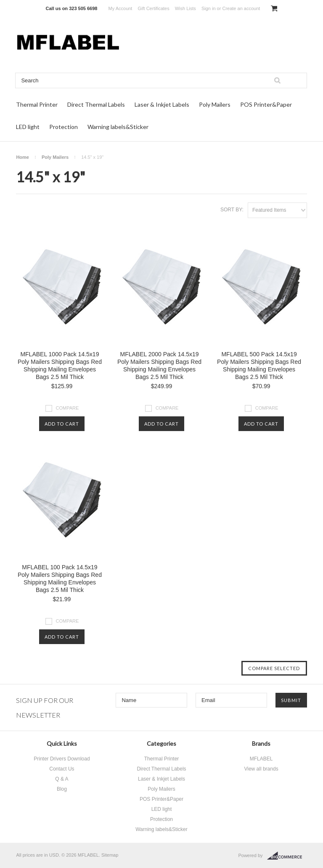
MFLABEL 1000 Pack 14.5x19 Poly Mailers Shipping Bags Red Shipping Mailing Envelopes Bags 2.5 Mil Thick (60, 366)
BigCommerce (287, 856)
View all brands (261, 769)
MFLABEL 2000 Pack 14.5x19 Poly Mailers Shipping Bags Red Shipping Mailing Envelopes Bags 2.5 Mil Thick (159, 366)
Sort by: (232, 210)
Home (23, 157)
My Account (120, 8)
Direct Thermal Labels (96, 104)
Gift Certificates (153, 8)
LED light (28, 127)
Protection (64, 127)
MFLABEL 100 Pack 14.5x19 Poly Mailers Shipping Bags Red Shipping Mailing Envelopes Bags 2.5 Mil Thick (60, 579)
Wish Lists (185, 8)
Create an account (241, 8)
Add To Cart (62, 424)
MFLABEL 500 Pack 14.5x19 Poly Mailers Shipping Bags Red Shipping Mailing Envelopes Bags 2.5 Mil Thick (259, 366)
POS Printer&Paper (266, 104)
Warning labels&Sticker (118, 127)
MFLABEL (261, 759)
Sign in (209, 8)
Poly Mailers (215, 104)
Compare (68, 408)
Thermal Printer (37, 104)
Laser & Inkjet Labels (162, 104)
